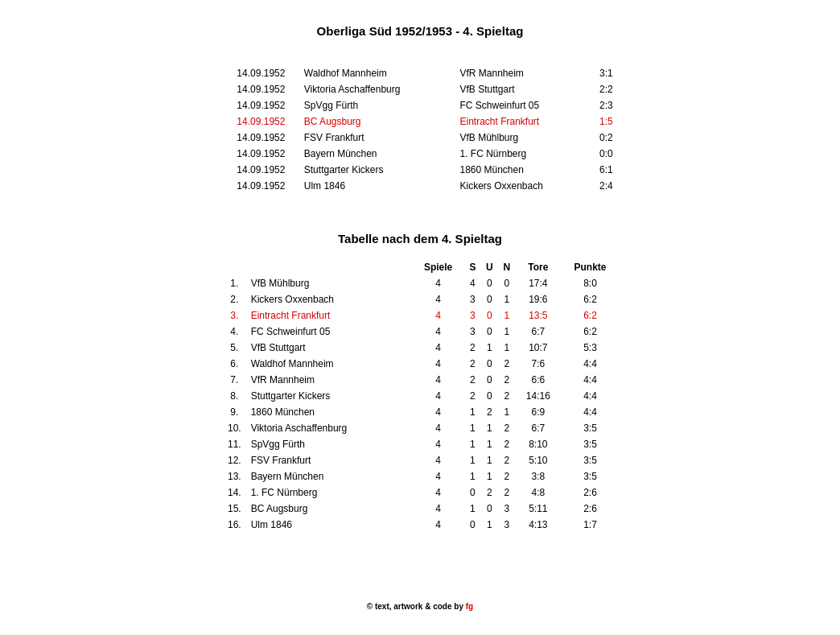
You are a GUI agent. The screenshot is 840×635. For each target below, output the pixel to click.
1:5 (606, 122)
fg (468, 606)
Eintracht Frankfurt (499, 122)
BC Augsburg (333, 122)
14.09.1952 (261, 122)
